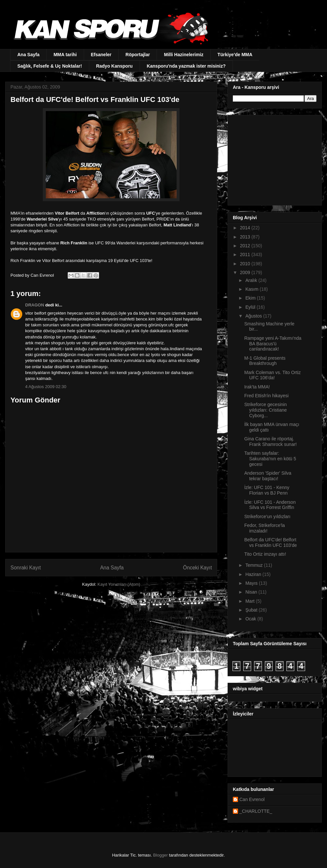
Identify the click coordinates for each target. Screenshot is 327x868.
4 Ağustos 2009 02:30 (46, 387)
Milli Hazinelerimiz (184, 55)
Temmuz (255, 565)
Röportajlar (138, 55)
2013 (246, 237)
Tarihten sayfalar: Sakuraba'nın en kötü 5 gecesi (270, 459)
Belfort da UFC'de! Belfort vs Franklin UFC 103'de (271, 542)
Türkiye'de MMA (235, 55)
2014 (246, 228)
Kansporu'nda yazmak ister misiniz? (186, 66)
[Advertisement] (274, 158)
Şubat (252, 610)
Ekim (251, 298)
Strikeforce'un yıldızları (267, 516)
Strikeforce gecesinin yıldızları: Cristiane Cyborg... (266, 410)
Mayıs (252, 583)
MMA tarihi (65, 55)
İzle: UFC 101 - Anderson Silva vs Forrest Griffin (270, 505)
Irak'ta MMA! (257, 387)
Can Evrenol (252, 799)
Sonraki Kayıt (26, 568)
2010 (246, 264)
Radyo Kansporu (114, 66)
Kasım (252, 289)
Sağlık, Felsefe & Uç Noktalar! (50, 66)
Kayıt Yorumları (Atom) (119, 584)
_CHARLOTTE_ (256, 811)
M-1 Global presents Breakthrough (265, 361)
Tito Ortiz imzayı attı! (265, 554)
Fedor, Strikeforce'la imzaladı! (265, 528)
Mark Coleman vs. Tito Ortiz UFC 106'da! (273, 375)
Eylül (251, 307)
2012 (246, 246)
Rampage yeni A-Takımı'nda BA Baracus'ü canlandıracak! (273, 344)
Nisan (252, 592)
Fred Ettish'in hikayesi (267, 396)
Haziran (254, 574)
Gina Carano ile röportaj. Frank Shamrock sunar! (271, 442)
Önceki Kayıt (198, 568)
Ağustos (254, 316)
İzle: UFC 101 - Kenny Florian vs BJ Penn (267, 490)
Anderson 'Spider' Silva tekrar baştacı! (268, 476)
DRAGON (35, 305)
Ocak (251, 619)
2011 (246, 254)
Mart (250, 601)
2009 (246, 272)
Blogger (160, 855)
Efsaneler (101, 55)
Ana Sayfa (28, 55)
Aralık (252, 280)
